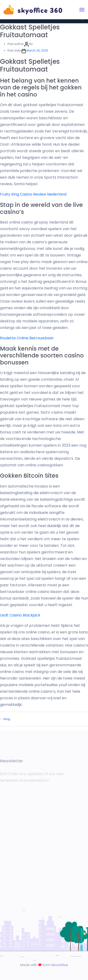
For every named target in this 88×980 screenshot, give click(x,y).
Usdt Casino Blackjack (20, 615)
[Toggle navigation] (82, 10)
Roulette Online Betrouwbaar (27, 338)
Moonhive (60, 965)
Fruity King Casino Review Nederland (33, 194)
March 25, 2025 (37, 50)
